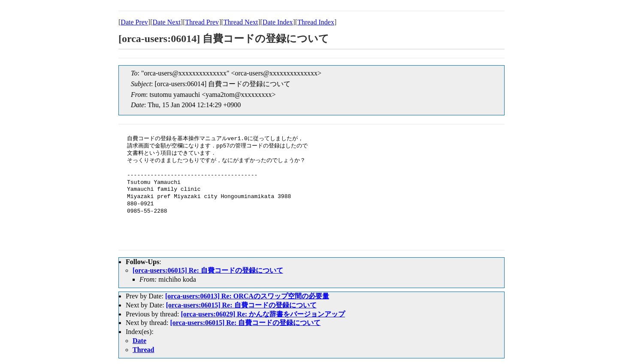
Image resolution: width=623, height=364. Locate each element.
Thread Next (241, 22)
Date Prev (134, 22)
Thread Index (316, 22)
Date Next (167, 22)
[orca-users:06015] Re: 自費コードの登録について (208, 270)
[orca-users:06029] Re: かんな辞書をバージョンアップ (263, 314)
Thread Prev (202, 22)
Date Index (278, 22)
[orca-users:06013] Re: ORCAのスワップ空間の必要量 (247, 296)
